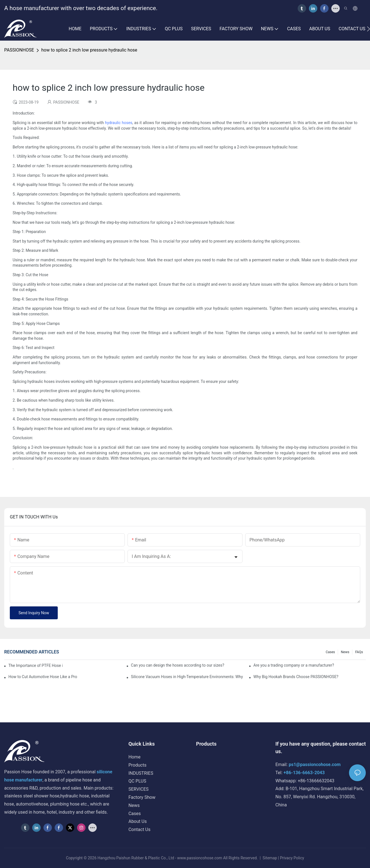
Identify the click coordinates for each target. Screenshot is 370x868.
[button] (368, 29)
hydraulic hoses (119, 123)
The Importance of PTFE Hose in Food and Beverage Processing (35, 665)
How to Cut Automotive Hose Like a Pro (43, 677)
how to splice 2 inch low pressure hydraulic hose (89, 50)
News (345, 652)
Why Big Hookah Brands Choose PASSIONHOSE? (296, 677)
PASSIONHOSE (19, 50)
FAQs (359, 652)
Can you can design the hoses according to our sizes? (178, 665)
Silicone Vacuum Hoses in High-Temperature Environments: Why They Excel (187, 677)
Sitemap (270, 858)
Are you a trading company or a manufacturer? (294, 665)
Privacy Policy (292, 858)
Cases (330, 652)
